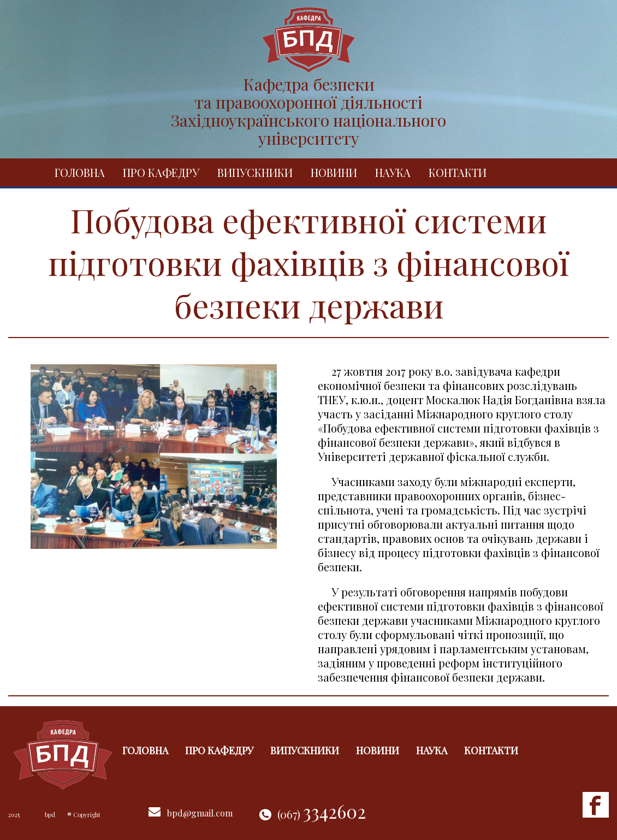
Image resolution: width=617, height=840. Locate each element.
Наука (393, 172)
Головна (80, 172)
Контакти (458, 172)
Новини (334, 172)
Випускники (255, 172)
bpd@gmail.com (200, 813)
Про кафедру (161, 172)
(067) (322, 814)
